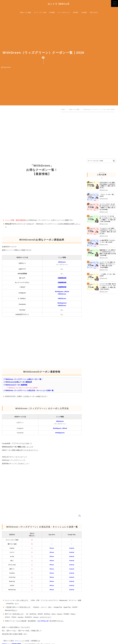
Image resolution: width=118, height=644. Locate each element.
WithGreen (62, 262)
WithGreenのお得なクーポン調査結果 (18, 382)
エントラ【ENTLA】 (59, 4)
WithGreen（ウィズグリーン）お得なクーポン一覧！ (23, 379)
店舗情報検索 (62, 278)
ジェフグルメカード (44, 621)
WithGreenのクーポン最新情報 (15, 385)
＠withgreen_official (62, 292)
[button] (115, 3)
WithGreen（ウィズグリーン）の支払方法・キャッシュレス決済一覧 (28, 390)
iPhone (52, 548)
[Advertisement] (59, 136)
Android (72, 548)
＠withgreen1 (62, 303)
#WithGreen (62, 294)
